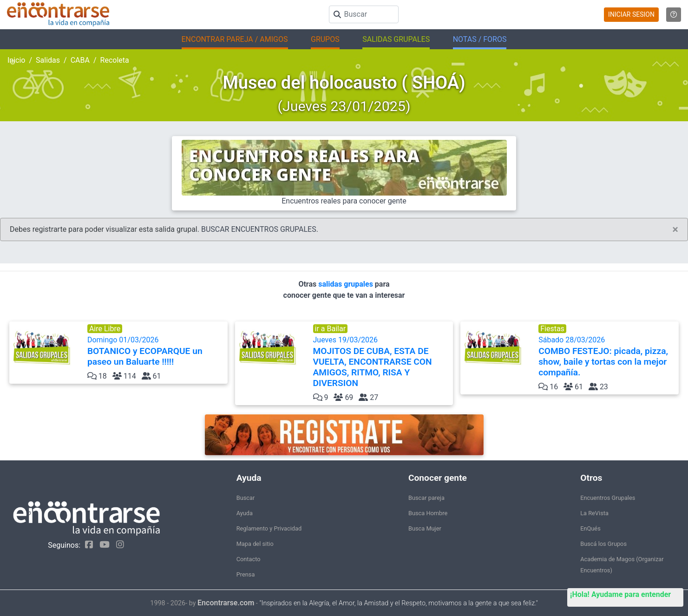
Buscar (246, 498)
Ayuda (245, 513)
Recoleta (115, 60)
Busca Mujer (425, 528)
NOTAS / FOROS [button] (480, 39)
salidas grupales (347, 284)
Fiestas (552, 329)
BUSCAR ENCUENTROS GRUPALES (259, 229)
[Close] (675, 229)
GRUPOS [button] (325, 39)
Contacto (249, 559)
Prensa (246, 574)
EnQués (590, 528)
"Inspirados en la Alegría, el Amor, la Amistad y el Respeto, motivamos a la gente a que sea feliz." (398, 603)
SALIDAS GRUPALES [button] (396, 39)
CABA (80, 60)
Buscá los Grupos (603, 544)
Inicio (16, 60)
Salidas (48, 60)
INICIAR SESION (631, 14)
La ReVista (594, 513)
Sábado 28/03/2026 (608, 357)
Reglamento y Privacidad (269, 528)
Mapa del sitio (255, 544)
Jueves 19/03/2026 (382, 362)
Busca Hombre (428, 513)
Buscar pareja (426, 498)
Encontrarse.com (226, 603)
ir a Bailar (331, 329)
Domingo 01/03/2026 (157, 351)
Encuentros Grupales (608, 498)
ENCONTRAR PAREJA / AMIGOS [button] (235, 39)
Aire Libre (105, 329)
